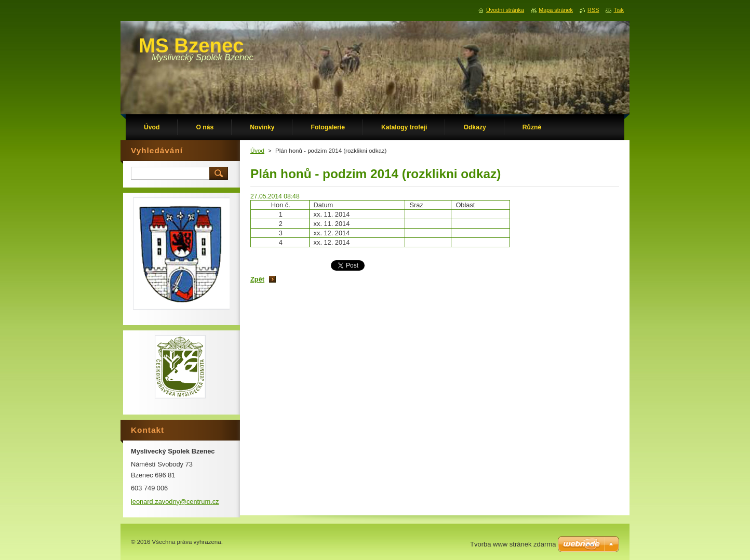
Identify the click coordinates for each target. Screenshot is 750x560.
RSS (593, 10)
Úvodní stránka (505, 10)
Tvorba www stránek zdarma (513, 544)
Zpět (257, 279)
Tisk (619, 10)
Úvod (257, 151)
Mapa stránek (556, 10)
